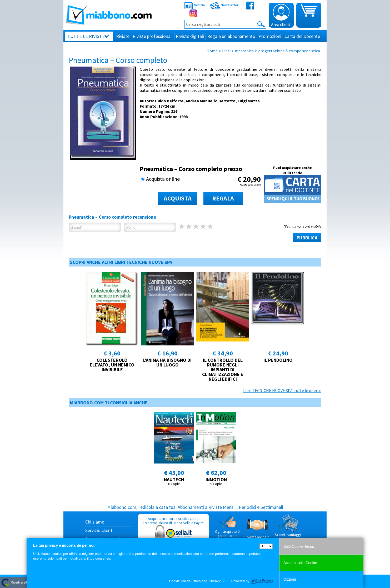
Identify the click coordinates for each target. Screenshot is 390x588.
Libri (226, 51)
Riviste (123, 36)
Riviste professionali (153, 36)
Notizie (195, 5)
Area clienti (281, 16)
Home (212, 51)
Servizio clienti (99, 530)
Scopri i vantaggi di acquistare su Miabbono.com (288, 530)
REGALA (223, 198)
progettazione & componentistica (289, 51)
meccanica (244, 51)
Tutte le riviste (86, 36)
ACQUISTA (178, 198)
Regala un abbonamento (231, 36)
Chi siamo (95, 522)
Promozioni (270, 36)
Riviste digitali (190, 36)
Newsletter (224, 5)
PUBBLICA (307, 238)
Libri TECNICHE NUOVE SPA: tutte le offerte (282, 390)
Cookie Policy (179, 581)
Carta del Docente (302, 36)
